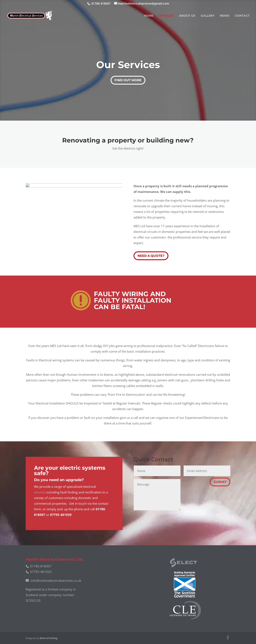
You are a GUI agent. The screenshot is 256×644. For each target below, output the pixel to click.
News (225, 16)
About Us (187, 16)
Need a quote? (151, 256)
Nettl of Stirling (48, 638)
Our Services (128, 65)
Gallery (208, 16)
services (40, 492)
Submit (220, 482)
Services (166, 16)
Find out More (128, 80)
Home (149, 16)
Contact (242, 16)
